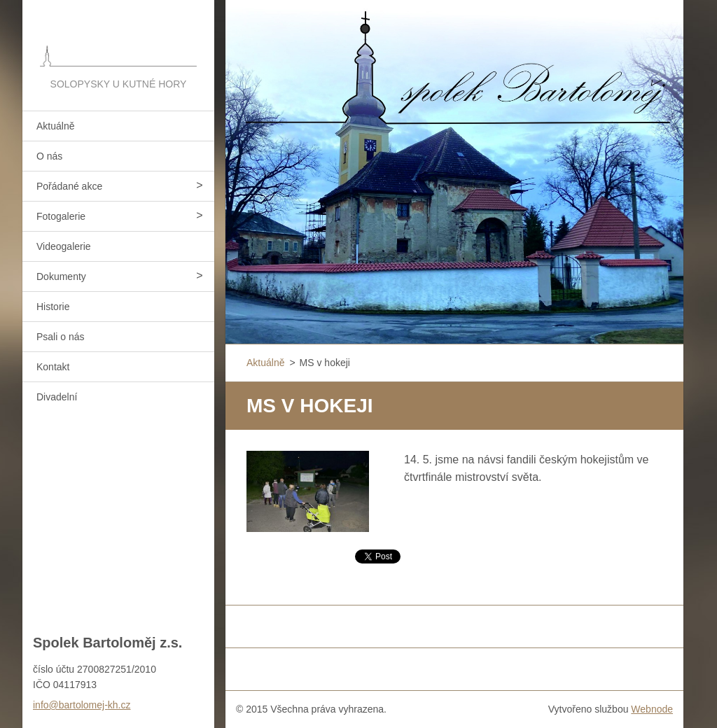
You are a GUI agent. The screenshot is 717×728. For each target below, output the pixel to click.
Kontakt (53, 367)
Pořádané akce (69, 186)
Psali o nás (60, 337)
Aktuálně (55, 126)
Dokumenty (61, 276)
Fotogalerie (61, 216)
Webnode (652, 709)
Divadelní (57, 397)
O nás (49, 156)
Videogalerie (64, 246)
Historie (53, 307)
